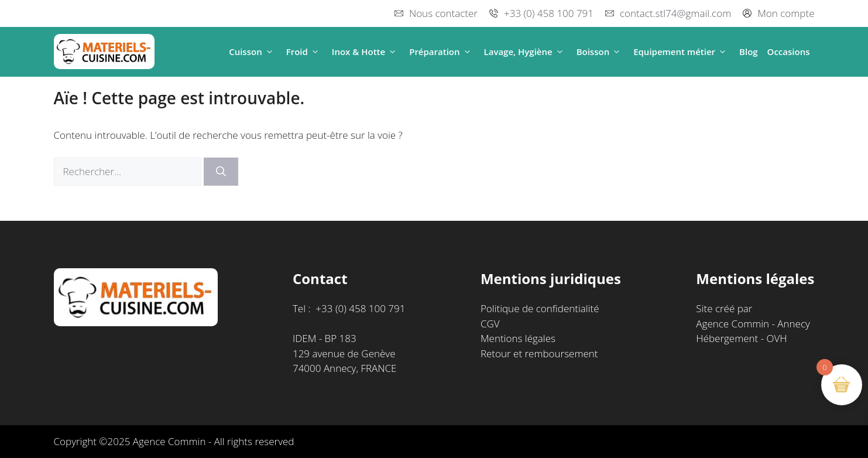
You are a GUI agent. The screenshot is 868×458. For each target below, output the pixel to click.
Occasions (789, 52)
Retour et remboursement (539, 353)
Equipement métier (682, 52)
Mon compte (786, 13)
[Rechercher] (221, 172)
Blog (749, 52)
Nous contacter (443, 13)
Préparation (442, 52)
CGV (490, 324)
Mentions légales (518, 338)
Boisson (601, 52)
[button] (270, 52)
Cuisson (253, 52)
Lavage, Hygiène (526, 52)
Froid (304, 52)
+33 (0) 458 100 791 (549, 13)
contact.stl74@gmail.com (675, 13)
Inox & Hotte (366, 52)
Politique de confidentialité (540, 308)
